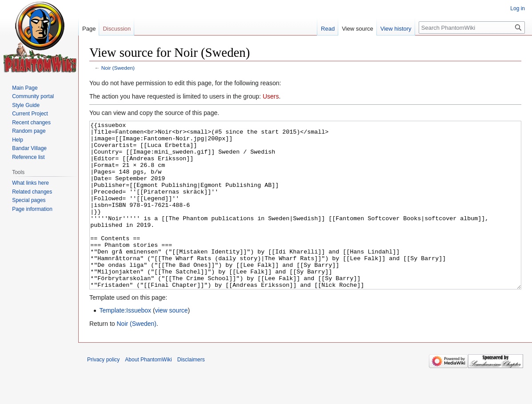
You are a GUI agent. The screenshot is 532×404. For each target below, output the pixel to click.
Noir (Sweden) (118, 68)
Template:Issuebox (125, 344)
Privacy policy (103, 393)
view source (172, 344)
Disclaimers (191, 393)
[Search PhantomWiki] (472, 28)
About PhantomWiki (148, 393)
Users (271, 96)
